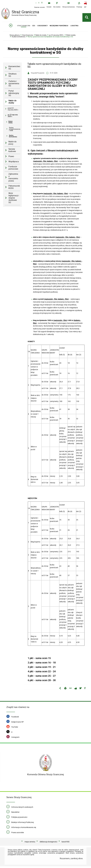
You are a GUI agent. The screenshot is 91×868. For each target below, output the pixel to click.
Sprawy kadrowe (12, 152)
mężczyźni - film (40, 163)
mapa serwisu (30, 843)
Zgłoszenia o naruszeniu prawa (13, 179)
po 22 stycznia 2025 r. (56, 37)
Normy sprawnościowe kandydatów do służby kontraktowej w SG (50, 38)
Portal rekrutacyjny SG (14, 95)
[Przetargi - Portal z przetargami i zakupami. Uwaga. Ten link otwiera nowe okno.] (79, 5)
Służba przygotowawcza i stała (15, 131)
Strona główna (15, 37)
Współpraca (14, 163)
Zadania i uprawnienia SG (14, 85)
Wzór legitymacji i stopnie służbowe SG (14, 200)
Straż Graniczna (21, 12)
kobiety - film (52, 163)
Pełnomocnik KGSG (14, 189)
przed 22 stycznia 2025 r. (13, 110)
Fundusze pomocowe (13, 169)
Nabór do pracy (12, 144)
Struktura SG (12, 77)
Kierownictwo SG (14, 69)
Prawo (11, 158)
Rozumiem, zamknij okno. (72, 860)
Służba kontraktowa (18, 38)
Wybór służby (71, 37)
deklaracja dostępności (48, 843)
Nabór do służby (41, 37)
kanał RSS (66, 843)
